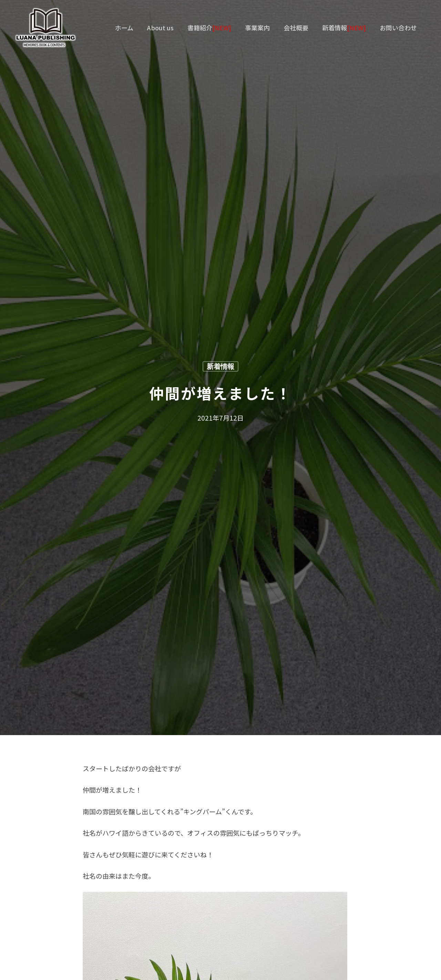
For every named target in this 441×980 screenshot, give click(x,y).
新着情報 (220, 367)
